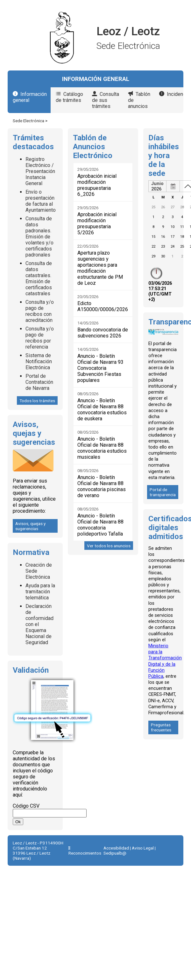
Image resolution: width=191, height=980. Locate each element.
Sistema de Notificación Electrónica (39, 361)
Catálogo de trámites (69, 97)
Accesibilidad (116, 848)
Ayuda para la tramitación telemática (40, 592)
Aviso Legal (143, 848)
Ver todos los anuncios (109, 546)
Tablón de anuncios (139, 100)
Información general (30, 97)
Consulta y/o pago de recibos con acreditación (40, 311)
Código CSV (26, 806)
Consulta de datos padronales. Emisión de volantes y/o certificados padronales (39, 237)
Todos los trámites (37, 401)
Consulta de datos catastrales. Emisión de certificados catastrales (39, 278)
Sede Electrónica (28, 121)
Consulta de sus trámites (106, 100)
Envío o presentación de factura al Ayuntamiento (41, 201)
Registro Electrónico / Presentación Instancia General (40, 171)
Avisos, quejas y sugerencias (30, 526)
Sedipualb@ (115, 853)
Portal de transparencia (163, 492)
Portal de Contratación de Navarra (39, 382)
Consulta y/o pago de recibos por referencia (40, 338)
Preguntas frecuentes (161, 727)
